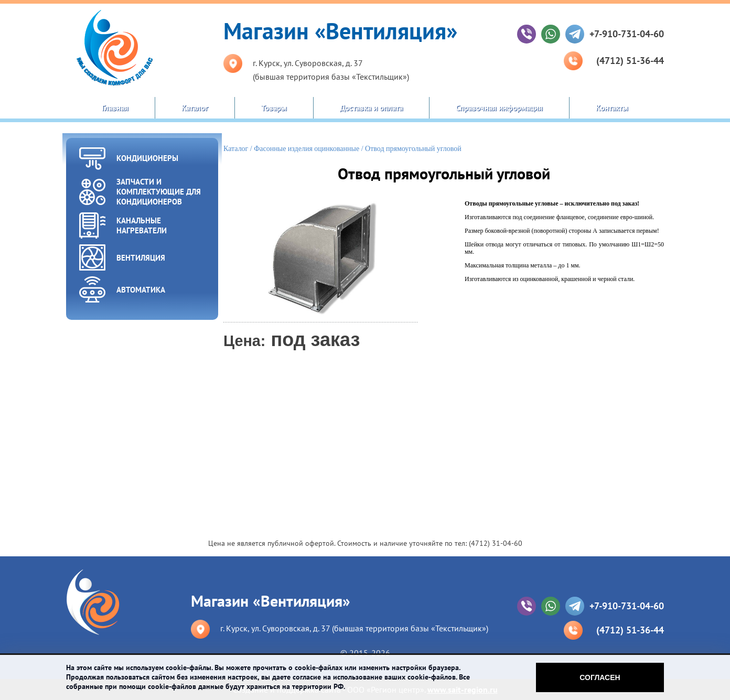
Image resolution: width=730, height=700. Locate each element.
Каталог (195, 108)
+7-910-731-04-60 (627, 34)
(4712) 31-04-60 (496, 543)
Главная (115, 108)
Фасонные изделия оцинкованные (307, 149)
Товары (274, 108)
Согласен (600, 677)
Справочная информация (499, 108)
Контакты (612, 108)
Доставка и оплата (371, 108)
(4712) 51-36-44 (630, 61)
